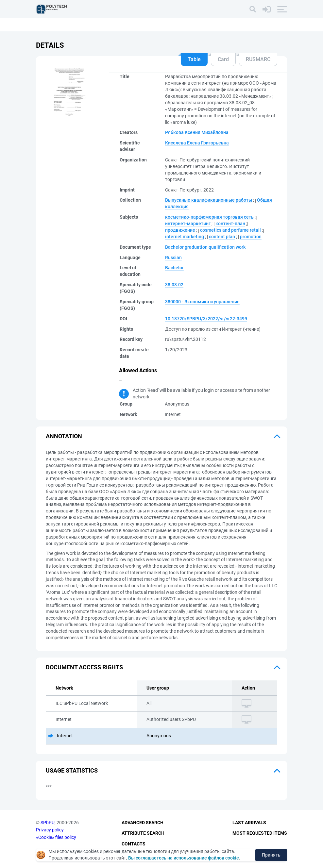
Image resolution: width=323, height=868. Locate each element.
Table (194, 59)
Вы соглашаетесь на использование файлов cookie (184, 858)
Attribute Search (143, 833)
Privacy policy (50, 830)
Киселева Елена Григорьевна (197, 143)
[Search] (253, 9)
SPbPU (48, 823)
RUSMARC (258, 59)
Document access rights (84, 667)
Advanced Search (143, 823)
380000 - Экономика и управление (202, 302)
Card (223, 59)
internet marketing (185, 237)
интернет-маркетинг (188, 224)
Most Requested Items (260, 833)
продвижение (180, 230)
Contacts (134, 844)
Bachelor (174, 268)
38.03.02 (174, 285)
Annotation (64, 436)
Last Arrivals (249, 823)
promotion (251, 237)
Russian (173, 258)
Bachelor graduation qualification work (205, 247)
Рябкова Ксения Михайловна (197, 132)
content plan (222, 237)
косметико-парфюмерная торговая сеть (209, 217)
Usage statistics (72, 770)
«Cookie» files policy (56, 837)
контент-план (230, 224)
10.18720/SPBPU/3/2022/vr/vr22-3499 (206, 319)
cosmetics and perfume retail (230, 230)
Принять (271, 855)
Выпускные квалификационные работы (209, 200)
